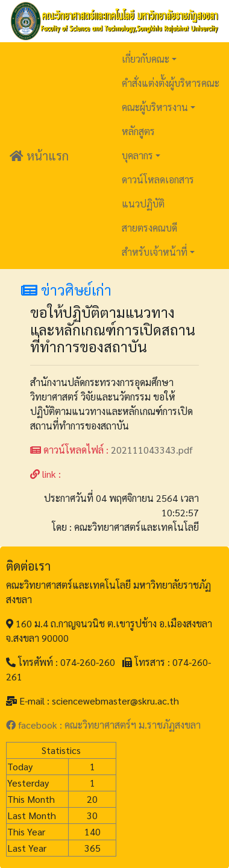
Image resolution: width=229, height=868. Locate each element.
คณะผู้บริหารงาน (155, 107)
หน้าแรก (39, 156)
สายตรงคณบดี (149, 228)
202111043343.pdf (152, 450)
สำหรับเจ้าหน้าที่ (155, 252)
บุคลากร (137, 155)
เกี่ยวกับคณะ (146, 59)
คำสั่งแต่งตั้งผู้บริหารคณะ (171, 83)
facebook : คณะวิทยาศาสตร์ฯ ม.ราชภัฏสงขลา (103, 725)
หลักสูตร (138, 131)
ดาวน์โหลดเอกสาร (158, 179)
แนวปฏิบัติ (143, 204)
